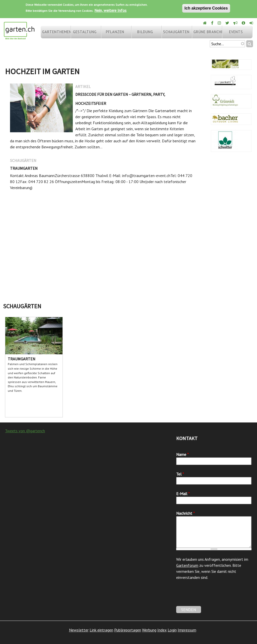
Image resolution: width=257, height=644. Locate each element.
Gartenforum (187, 565)
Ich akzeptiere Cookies (206, 8)
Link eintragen (101, 630)
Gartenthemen (56, 32)
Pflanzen (115, 32)
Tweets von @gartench (25, 431)
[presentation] (214, 596)
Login (172, 630)
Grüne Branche (208, 32)
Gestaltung (85, 32)
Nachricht (185, 513)
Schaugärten (176, 32)
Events (236, 32)
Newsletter (79, 630)
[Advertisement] (128, 261)
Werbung (149, 630)
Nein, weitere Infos (110, 10)
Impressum (187, 630)
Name (182, 454)
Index (162, 630)
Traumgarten (24, 168)
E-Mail (183, 494)
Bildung (145, 32)
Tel (180, 474)
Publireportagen (128, 630)
